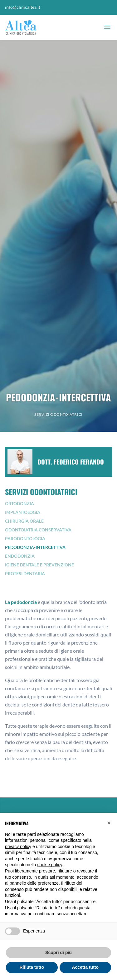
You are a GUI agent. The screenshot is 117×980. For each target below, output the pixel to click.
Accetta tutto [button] (85, 967)
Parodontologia (25, 538)
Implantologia (23, 512)
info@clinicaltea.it (23, 7)
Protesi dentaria (25, 573)
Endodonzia (20, 556)
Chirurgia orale (24, 521)
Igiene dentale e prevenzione (39, 565)
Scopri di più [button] (58, 952)
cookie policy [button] (50, 865)
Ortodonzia (19, 503)
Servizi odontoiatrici (58, 414)
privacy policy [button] (18, 847)
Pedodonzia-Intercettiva (35, 547)
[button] (109, 823)
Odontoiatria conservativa (38, 530)
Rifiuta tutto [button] (32, 967)
